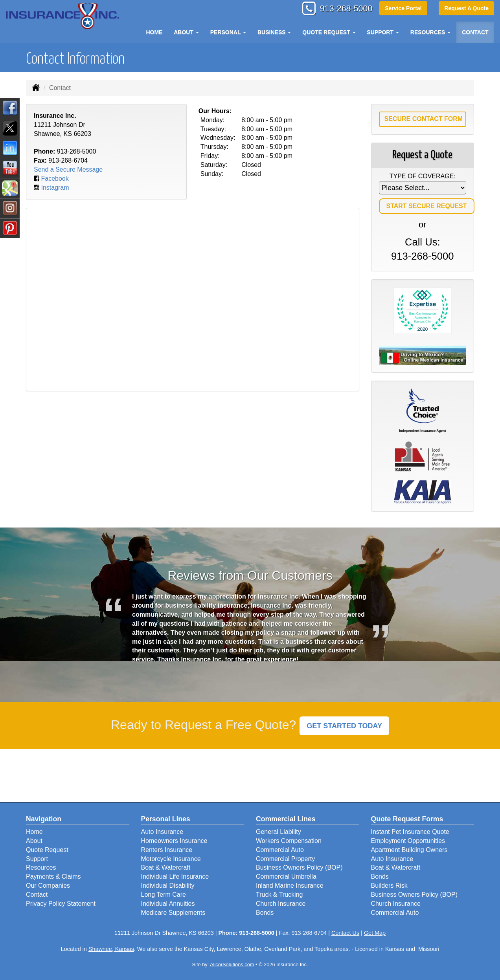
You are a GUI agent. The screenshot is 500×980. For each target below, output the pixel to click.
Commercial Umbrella (286, 877)
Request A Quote (466, 9)
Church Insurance (281, 904)
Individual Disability (168, 886)
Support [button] (383, 32)
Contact (475, 32)
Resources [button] (431, 32)
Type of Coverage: (423, 176)
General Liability (278, 832)
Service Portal (403, 9)
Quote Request (47, 850)
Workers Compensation (289, 841)
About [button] (186, 32)
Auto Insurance (162, 832)
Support (37, 859)
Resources (41, 867)
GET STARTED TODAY (344, 726)
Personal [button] (228, 32)
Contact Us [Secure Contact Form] (345, 933)
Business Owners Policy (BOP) (299, 867)
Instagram (55, 188)
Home (154, 32)
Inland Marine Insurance (290, 886)
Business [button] (274, 32)
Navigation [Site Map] (44, 819)
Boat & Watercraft (166, 867)
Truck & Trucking (279, 895)
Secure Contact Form (424, 119)
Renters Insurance (167, 850)
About (34, 841)
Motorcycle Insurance (171, 859)
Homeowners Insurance (174, 841)
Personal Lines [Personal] (166, 819)
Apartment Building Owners (409, 850)
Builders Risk (389, 886)
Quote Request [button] (329, 32)
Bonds (265, 913)
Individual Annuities (168, 904)
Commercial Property (285, 859)
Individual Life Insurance (175, 877)
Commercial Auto (280, 850)
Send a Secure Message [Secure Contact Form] (68, 169)
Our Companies (48, 886)
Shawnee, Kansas (111, 949)
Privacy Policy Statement (61, 904)
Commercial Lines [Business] (286, 819)
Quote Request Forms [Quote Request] (407, 819)
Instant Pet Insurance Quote (410, 832)
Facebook (55, 179)
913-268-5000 (344, 9)
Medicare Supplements (173, 913)
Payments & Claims (53, 877)
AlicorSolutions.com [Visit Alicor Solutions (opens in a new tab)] (232, 964)
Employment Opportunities (408, 841)
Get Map (375, 933)
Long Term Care (164, 895)
